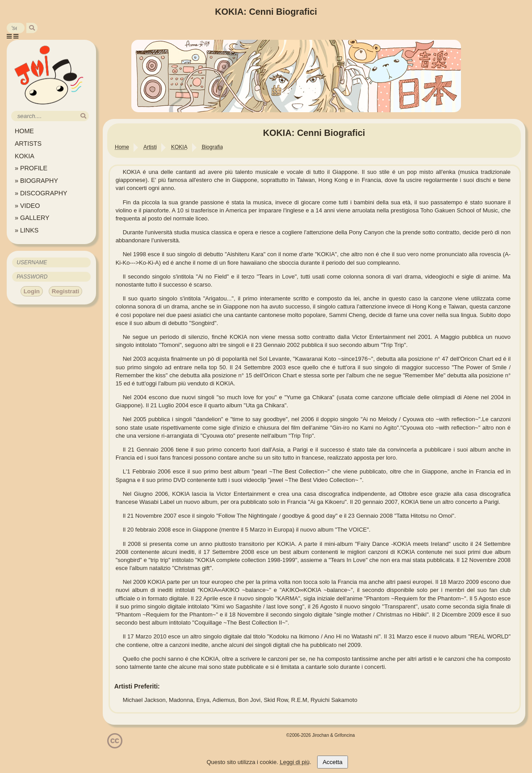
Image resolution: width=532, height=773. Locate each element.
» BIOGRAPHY (36, 181)
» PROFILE (31, 168)
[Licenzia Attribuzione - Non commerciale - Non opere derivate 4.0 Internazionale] (115, 745)
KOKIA (25, 156)
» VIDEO (27, 206)
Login (32, 291)
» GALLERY (32, 218)
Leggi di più (295, 762)
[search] (32, 28)
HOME (24, 131)
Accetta (332, 762)
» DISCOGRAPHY (41, 193)
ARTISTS (28, 144)
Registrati (65, 291)
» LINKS (27, 230)
